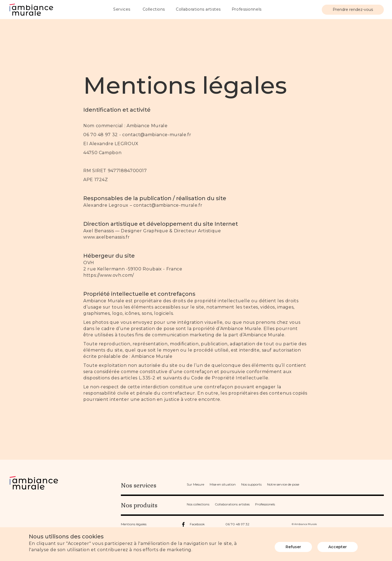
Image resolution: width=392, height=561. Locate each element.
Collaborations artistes (232, 504)
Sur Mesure (195, 484)
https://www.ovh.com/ (109, 275)
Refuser (293, 547)
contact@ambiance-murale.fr (157, 135)
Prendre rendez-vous (353, 10)
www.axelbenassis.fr (106, 237)
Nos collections (198, 504)
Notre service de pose (283, 484)
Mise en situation (223, 484)
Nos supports (251, 484)
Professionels (265, 504)
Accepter (338, 547)
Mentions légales (134, 524)
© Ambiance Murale (304, 524)
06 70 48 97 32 (237, 524)
